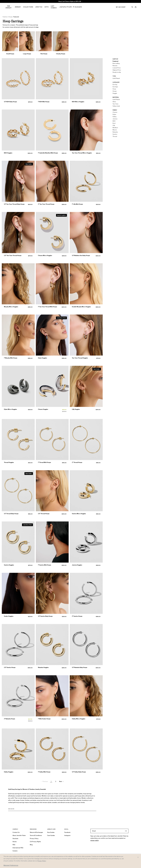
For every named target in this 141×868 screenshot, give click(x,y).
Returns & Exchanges (36, 832)
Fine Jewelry (9, 7)
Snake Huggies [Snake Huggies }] (9, 616)
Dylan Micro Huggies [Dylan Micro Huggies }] (10, 409)
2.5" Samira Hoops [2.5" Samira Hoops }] (10, 667)
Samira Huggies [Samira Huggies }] (9, 565)
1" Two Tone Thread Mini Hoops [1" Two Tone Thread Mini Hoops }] (47, 307)
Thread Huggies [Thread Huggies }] (9, 462)
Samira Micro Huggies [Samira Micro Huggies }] (79, 514)
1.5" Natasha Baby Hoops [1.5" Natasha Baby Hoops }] (80, 667)
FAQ (14, 845)
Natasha (115, 132)
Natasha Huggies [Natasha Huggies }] (43, 667)
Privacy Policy (34, 838)
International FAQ (18, 848)
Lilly (114, 125)
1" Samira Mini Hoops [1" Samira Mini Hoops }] (45, 565)
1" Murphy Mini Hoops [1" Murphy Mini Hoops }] (11, 358)
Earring (115, 84)
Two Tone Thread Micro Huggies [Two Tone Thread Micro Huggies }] (82, 153)
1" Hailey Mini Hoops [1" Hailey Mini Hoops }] (44, 772)
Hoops (115, 91)
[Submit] (126, 831)
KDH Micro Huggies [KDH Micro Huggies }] (78, 102)
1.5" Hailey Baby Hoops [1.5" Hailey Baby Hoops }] (79, 772)
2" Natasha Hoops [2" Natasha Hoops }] (9, 719)
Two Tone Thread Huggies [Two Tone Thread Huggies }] (80, 358)
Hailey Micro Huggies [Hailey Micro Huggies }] (79, 719)
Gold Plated (116, 78)
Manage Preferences (11, 865)
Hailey (115, 117)
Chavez (115, 112)
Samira (115, 134)
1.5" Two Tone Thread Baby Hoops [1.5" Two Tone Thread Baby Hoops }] (14, 204)
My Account (121, 7)
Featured (115, 61)
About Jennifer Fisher (19, 835)
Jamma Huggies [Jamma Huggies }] (77, 565)
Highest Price (117, 70)
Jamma (115, 119)
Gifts (47, 7)
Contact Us (16, 832)
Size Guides (51, 832)
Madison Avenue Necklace (43, 4)
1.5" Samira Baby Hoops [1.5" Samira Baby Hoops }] (45, 616)
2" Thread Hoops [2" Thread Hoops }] (77, 462)
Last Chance (54, 7)
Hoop (114, 89)
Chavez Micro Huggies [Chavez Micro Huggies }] (45, 255)
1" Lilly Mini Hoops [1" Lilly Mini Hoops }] (77, 204)
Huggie (115, 93)
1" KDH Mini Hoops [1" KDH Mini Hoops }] (44, 102)
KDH (114, 121)
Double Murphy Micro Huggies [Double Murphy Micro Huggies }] (81, 307)
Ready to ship (117, 72)
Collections (28, 7)
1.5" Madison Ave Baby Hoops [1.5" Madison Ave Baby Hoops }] (81, 255)
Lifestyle (39, 7)
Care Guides (51, 835)
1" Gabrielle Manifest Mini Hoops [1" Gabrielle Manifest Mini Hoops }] (48, 153)
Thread (115, 136)
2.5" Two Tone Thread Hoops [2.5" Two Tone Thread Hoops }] (13, 255)
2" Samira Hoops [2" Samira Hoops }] (77, 616)
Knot (114, 123)
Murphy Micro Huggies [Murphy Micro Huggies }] (11, 307)
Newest (115, 66)
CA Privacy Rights (35, 842)
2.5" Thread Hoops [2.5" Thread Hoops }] (44, 514)
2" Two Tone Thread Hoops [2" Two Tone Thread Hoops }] (46, 204)
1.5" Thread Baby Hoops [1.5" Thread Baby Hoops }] (11, 514)
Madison (115, 128)
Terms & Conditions (36, 835)
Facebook (67, 832)
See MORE (11, 809)
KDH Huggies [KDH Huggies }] (8, 153)
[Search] (132, 7)
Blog (31, 845)
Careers (15, 851)
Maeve (115, 130)
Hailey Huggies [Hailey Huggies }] (9, 772)
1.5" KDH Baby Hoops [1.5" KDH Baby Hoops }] (10, 102)
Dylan (114, 114)
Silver (114, 102)
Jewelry (18, 7)
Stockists (15, 838)
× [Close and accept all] (138, 857)
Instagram (67, 835)
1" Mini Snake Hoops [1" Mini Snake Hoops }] (44, 719)
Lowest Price (117, 68)
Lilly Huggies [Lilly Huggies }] (76, 409)
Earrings (115, 87)
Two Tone (115, 104)
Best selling (116, 63)
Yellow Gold (116, 106)
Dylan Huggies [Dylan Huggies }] (42, 358)
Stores (15, 842)
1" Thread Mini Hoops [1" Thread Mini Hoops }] (44, 462)
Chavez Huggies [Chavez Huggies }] (43, 409)
